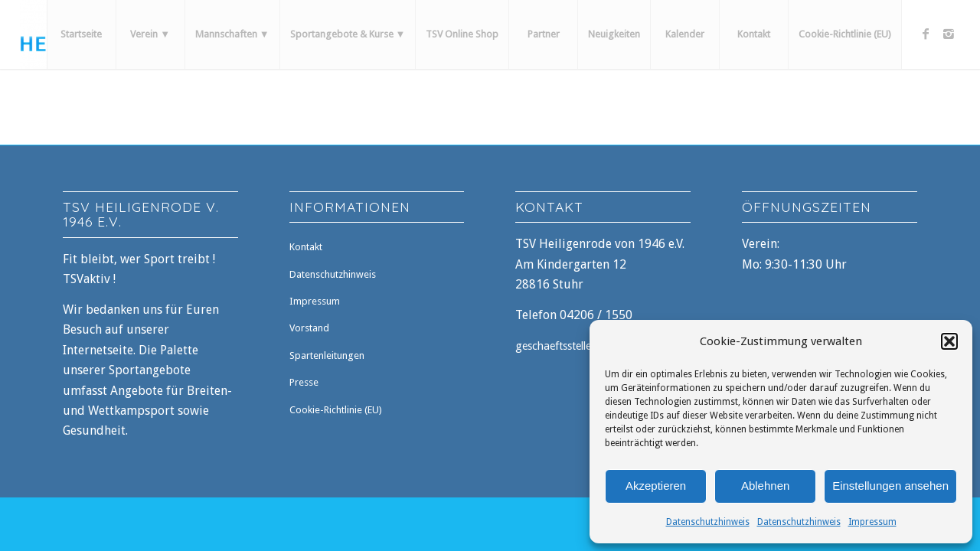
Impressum (872, 522)
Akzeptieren (656, 486)
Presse (304, 382)
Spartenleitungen (327, 355)
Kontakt (306, 247)
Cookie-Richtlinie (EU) (336, 410)
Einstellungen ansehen (890, 486)
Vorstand (309, 328)
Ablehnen (765, 486)
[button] (949, 341)
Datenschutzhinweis (708, 522)
